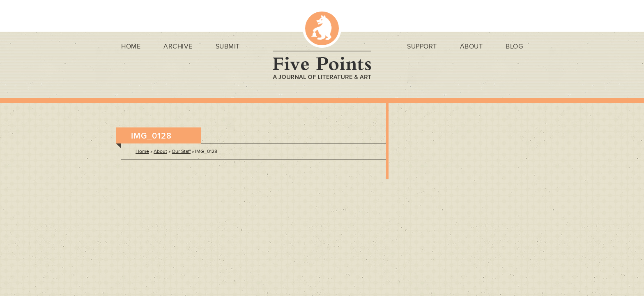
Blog (514, 46)
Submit (228, 46)
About (471, 46)
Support (422, 46)
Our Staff (181, 151)
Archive (178, 46)
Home (131, 46)
